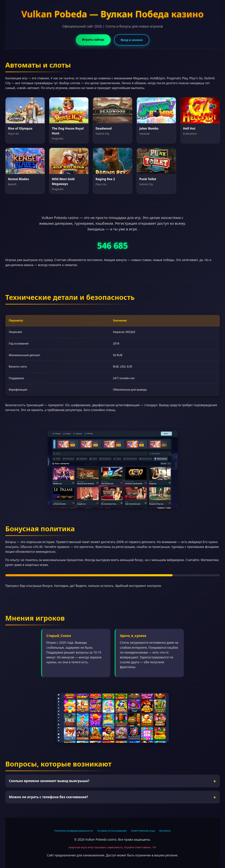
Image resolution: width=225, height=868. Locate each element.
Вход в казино (132, 40)
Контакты (165, 831)
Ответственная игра (143, 831)
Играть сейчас (93, 39)
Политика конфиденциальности (74, 831)
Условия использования (112, 831)
